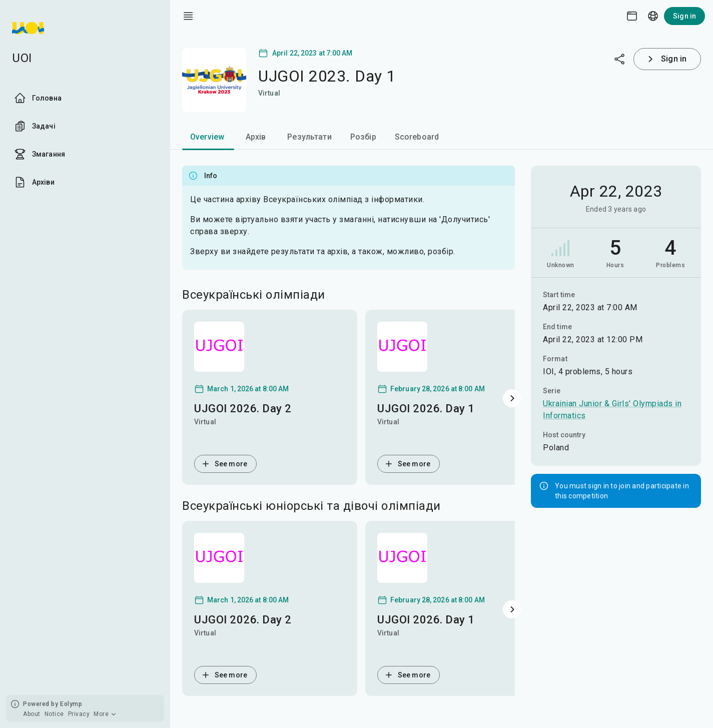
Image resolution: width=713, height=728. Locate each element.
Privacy (79, 714)
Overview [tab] (207, 137)
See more (224, 464)
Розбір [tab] (363, 137)
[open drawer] (188, 16)
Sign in (684, 16)
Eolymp (71, 704)
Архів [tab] (256, 137)
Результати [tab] (309, 137)
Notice (54, 714)
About (32, 714)
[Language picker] (653, 16)
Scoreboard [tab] (417, 137)
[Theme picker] (632, 16)
